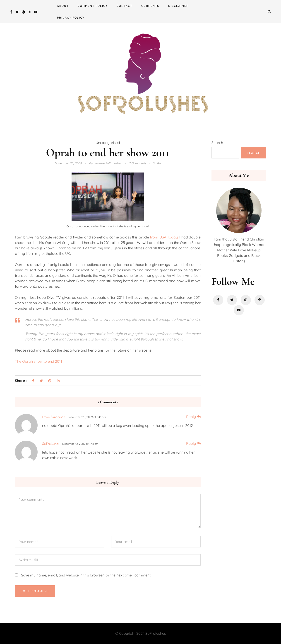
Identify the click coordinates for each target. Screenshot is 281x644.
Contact (124, 6)
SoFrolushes (51, 444)
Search (217, 143)
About (63, 6)
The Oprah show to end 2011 (38, 361)
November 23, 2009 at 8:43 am (87, 417)
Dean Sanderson (54, 417)
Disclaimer (178, 6)
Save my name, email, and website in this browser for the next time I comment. (86, 575)
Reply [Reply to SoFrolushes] (191, 443)
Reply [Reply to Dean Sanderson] (191, 417)
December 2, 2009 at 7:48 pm (80, 444)
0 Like (157, 163)
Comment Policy (93, 6)
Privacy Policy (71, 18)
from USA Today (164, 237)
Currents (150, 6)
